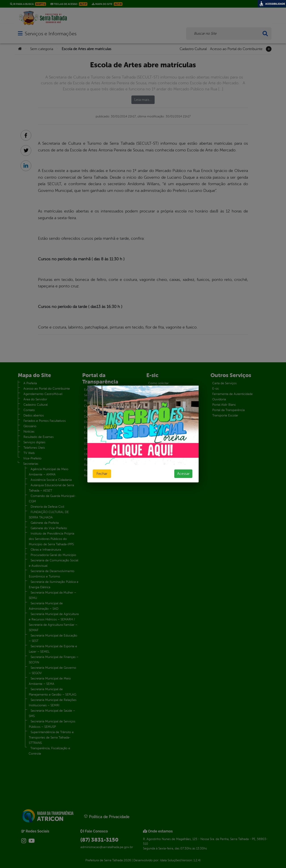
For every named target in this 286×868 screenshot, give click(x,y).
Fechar (102, 474)
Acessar (183, 474)
